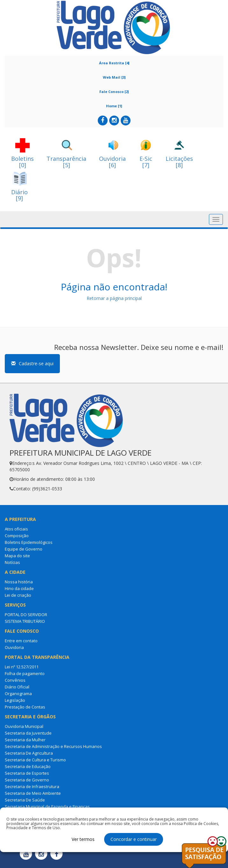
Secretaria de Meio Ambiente (33, 793)
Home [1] (114, 106)
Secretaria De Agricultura (29, 753)
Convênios (15, 680)
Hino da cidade (19, 588)
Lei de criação (18, 595)
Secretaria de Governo (27, 780)
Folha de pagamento (25, 673)
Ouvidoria (14, 647)
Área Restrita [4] (114, 63)
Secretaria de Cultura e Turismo (35, 760)
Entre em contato (21, 641)
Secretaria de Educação (28, 766)
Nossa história (19, 582)
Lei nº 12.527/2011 (22, 667)
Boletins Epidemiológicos (29, 542)
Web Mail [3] (114, 77)
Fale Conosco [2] (114, 92)
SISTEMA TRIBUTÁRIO (25, 621)
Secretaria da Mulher (25, 740)
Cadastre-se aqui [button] (32, 363)
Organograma (18, 694)
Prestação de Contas (25, 707)
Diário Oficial (17, 687)
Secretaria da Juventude (28, 733)
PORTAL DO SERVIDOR (26, 615)
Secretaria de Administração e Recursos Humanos (53, 746)
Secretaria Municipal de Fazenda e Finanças (47, 807)
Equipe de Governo (24, 549)
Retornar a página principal (114, 298)
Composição (17, 536)
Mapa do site (17, 556)
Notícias (12, 562)
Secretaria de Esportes (27, 773)
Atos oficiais (16, 529)
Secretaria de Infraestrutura (32, 786)
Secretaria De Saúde (25, 800)
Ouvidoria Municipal (24, 726)
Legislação (15, 700)
